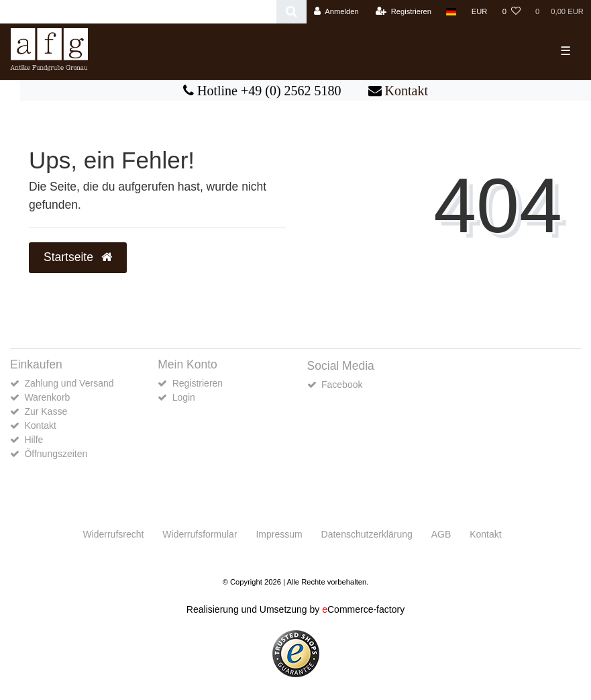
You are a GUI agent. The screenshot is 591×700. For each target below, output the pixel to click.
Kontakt (407, 91)
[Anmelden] (336, 12)
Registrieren (198, 383)
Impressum (279, 534)
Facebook (342, 385)
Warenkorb (47, 397)
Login (184, 397)
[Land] (451, 12)
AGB (441, 534)
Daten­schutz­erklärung (367, 534)
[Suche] (291, 12)
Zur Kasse (46, 411)
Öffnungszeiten (56, 454)
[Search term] (138, 12)
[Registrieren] (404, 12)
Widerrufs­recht (113, 534)
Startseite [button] (78, 257)
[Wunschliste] (512, 12)
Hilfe (34, 440)
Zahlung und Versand (69, 383)
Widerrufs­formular (200, 534)
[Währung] (480, 12)
